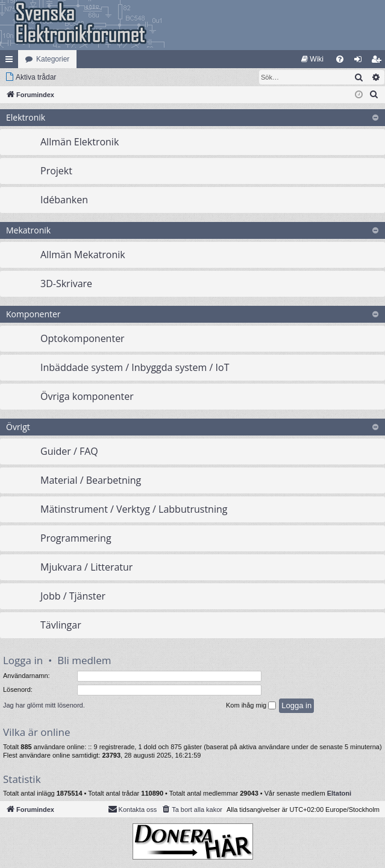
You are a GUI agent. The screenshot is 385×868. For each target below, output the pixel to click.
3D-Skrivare (66, 284)
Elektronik (26, 117)
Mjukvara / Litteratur (86, 567)
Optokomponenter (83, 338)
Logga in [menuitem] (361, 62)
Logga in (23, 660)
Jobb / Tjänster (73, 596)
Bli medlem (84, 660)
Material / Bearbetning (91, 480)
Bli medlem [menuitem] (379, 62)
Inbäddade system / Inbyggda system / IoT (135, 367)
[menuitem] (312, 59)
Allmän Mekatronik (83, 255)
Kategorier (53, 59)
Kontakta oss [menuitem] (133, 809)
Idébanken (64, 200)
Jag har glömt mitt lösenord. (44, 705)
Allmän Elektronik (80, 142)
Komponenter (33, 314)
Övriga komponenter (87, 396)
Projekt (56, 171)
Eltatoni (339, 793)
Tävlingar (61, 625)
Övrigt (18, 427)
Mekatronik (28, 230)
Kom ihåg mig (251, 706)
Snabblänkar (11, 62)
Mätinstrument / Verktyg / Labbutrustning (134, 509)
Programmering (76, 538)
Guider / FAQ (69, 451)
